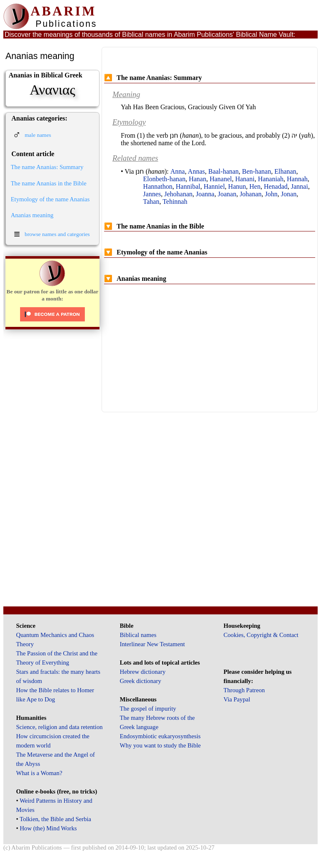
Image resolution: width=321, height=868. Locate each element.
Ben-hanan (256, 171)
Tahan (151, 202)
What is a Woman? (39, 773)
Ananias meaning (32, 215)
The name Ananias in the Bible (49, 183)
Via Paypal (237, 699)
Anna (178, 171)
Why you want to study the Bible (160, 745)
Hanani (245, 179)
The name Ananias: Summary (47, 167)
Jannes (152, 194)
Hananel (220, 179)
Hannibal (188, 186)
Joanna (205, 194)
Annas (196, 171)
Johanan (250, 194)
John (271, 194)
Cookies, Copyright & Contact (261, 635)
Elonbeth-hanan (164, 179)
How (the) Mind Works (48, 828)
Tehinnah (175, 202)
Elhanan (285, 171)
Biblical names (138, 635)
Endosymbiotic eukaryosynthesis (160, 736)
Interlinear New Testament (153, 644)
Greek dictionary (141, 681)
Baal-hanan (223, 171)
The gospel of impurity (148, 709)
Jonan (289, 194)
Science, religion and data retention (59, 727)
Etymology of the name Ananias (50, 199)
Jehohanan (178, 194)
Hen (255, 186)
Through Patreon (244, 690)
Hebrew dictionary (143, 672)
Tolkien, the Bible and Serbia (55, 819)
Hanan (198, 179)
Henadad (276, 186)
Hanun (237, 186)
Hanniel (214, 186)
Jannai (299, 186)
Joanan (227, 194)
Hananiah (271, 179)
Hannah (297, 179)
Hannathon (158, 186)
